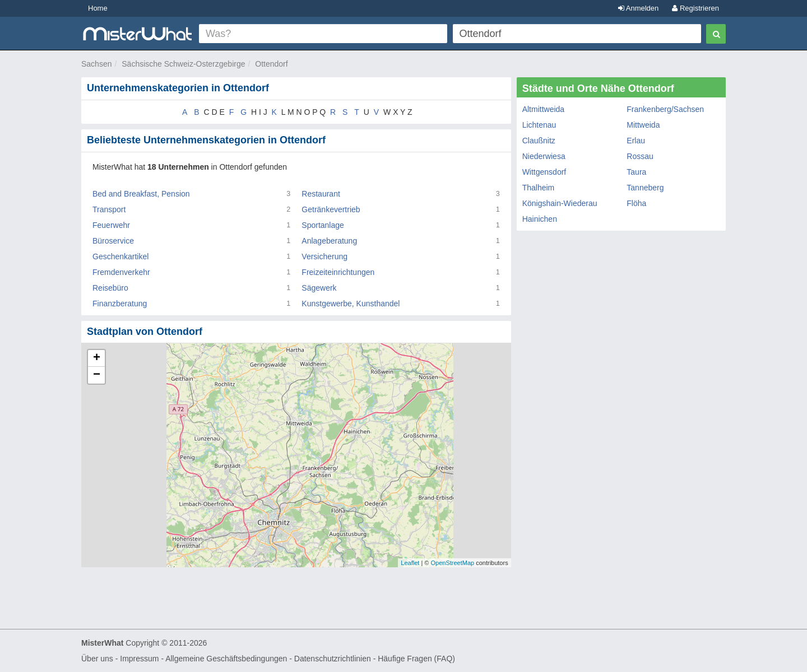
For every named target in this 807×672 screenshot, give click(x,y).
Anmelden (638, 8)
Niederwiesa (544, 156)
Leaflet (410, 563)
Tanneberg (645, 188)
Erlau (636, 141)
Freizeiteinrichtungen (338, 272)
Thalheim (539, 188)
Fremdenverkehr (121, 272)
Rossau (640, 156)
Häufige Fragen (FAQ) (416, 659)
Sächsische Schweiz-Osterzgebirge (183, 64)
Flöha (636, 203)
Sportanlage (323, 225)
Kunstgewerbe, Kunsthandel (351, 304)
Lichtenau (539, 125)
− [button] (97, 375)
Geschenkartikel (120, 256)
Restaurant (321, 194)
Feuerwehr (111, 225)
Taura (636, 172)
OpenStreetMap (452, 563)
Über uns (97, 659)
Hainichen (540, 219)
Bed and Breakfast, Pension (141, 194)
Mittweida (643, 125)
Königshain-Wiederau (560, 203)
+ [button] (97, 358)
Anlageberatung (329, 241)
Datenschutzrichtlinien (333, 659)
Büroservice (113, 241)
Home (98, 8)
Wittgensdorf (544, 172)
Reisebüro (110, 288)
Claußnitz (539, 141)
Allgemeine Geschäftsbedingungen (226, 659)
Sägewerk (319, 288)
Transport (109, 209)
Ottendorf (271, 64)
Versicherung (324, 256)
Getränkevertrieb (331, 209)
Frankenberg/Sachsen (665, 109)
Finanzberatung (120, 304)
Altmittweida (543, 109)
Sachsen (96, 64)
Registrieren (695, 8)
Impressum (139, 659)
